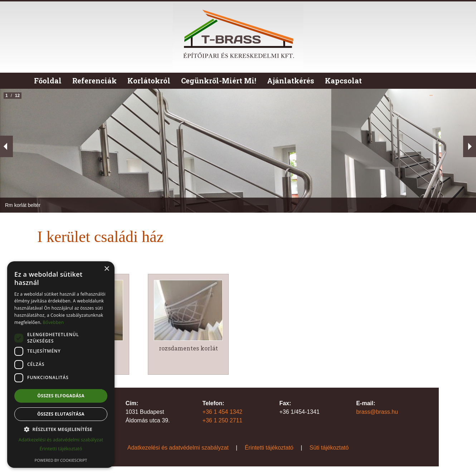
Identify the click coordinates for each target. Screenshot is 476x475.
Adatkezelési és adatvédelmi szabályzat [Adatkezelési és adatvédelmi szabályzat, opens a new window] (61, 440)
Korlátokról (149, 81)
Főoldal (48, 81)
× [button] (106, 269)
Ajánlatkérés (291, 81)
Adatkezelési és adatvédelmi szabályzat (178, 448)
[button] (61, 429)
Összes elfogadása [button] (61, 396)
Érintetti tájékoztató (269, 448)
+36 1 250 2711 (223, 420)
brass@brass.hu (377, 412)
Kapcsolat (343, 81)
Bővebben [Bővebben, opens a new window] (53, 322)
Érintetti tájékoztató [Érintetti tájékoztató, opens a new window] (61, 449)
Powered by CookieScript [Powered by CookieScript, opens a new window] (61, 460)
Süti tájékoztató (329, 448)
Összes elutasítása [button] (61, 414)
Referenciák (94, 81)
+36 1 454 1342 (223, 412)
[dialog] (61, 365)
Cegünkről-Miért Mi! (219, 81)
